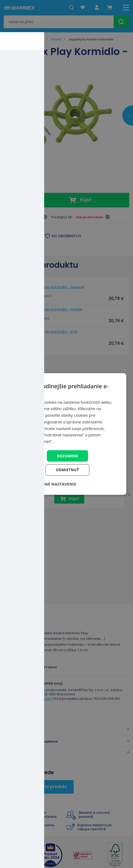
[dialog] (66, 434)
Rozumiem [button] (67, 456)
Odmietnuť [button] (67, 470)
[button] (49, 484)
